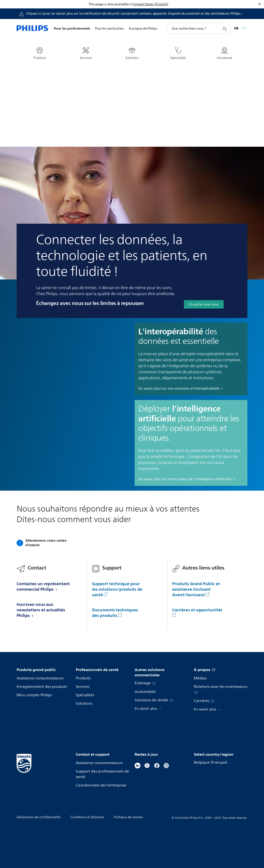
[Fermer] (259, 4)
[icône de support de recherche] (225, 29)
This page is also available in (110, 4)
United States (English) (151, 4)
